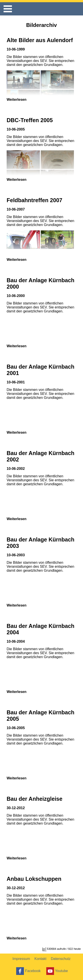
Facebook (28, 971)
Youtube (57, 971)
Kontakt (40, 959)
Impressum (21, 959)
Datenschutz (61, 959)
